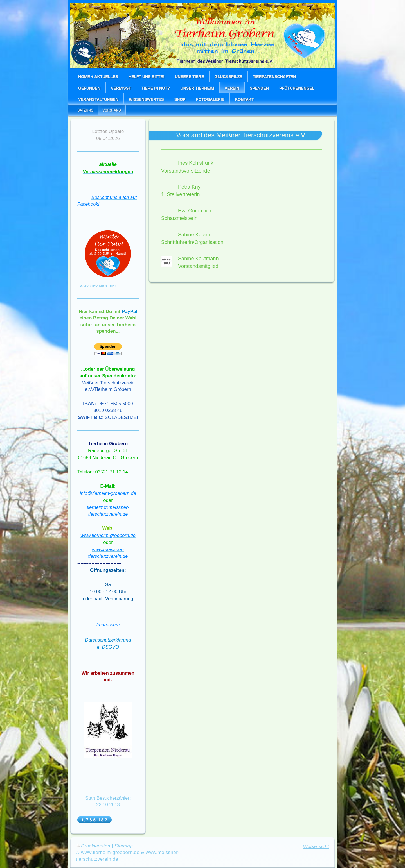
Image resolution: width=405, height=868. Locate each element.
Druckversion (93, 846)
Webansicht (316, 847)
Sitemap (124, 846)
